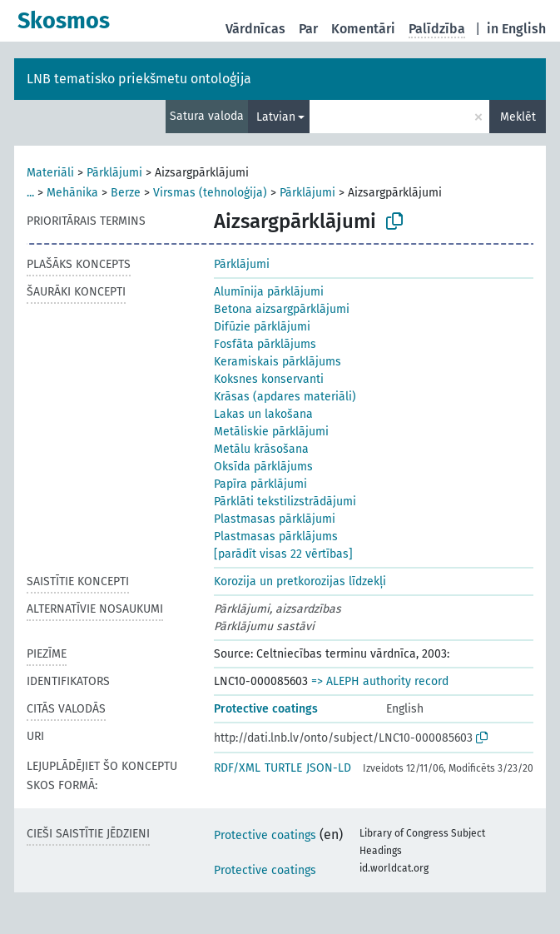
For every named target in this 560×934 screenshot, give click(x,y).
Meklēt (518, 117)
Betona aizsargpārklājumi (282, 309)
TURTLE (283, 768)
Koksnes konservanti (269, 379)
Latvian (276, 117)
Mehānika (72, 193)
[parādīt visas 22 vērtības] (283, 554)
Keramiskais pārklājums (278, 362)
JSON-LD (329, 768)
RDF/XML (237, 768)
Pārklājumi (114, 173)
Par (308, 29)
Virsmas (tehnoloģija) (210, 193)
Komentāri (363, 29)
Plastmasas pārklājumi (275, 519)
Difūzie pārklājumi (262, 327)
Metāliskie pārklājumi (271, 432)
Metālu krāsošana (261, 449)
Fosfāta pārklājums (265, 344)
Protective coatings (266, 709)
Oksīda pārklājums (263, 467)
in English (516, 29)
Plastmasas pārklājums (276, 537)
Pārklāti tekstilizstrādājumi (285, 502)
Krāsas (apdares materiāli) (285, 397)
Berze (126, 193)
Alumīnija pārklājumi (269, 292)
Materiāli (50, 173)
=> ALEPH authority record (380, 681)
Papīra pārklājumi (260, 484)
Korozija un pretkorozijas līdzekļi (300, 581)
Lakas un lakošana (263, 414)
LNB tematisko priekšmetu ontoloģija (139, 79)
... (30, 193)
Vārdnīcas (255, 29)
